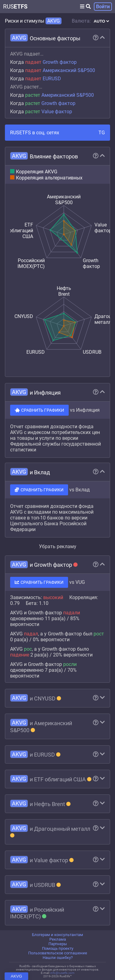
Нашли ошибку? (58, 958)
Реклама (58, 939)
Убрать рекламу (58, 546)
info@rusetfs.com (62, 973)
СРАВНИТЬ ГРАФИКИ (39, 410)
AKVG (16, 976)
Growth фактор (60, 62)
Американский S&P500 (69, 70)
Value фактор (57, 112)
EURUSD (52, 79)
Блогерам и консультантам (57, 935)
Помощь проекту (58, 948)
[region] (57, 477)
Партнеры (58, 944)
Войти (103, 7)
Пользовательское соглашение (58, 953)
